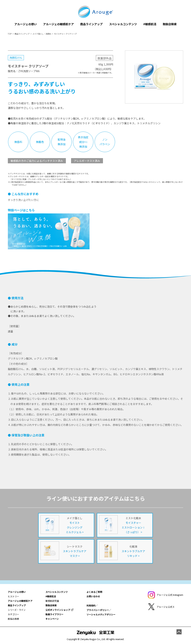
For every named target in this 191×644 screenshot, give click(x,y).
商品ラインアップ (91, 24)
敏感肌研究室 (52, 601)
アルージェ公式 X (165, 607)
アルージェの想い (26, 24)
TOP (10, 34)
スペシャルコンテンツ (123, 24)
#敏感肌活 (150, 24)
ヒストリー (13, 596)
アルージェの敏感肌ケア (58, 24)
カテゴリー (13, 614)
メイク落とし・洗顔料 (42, 34)
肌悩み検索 (13, 619)
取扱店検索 (170, 24)
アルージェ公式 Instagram (170, 595)
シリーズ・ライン (17, 610)
